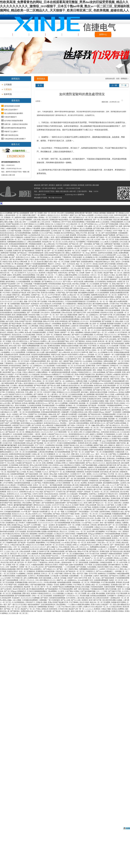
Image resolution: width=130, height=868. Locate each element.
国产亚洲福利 (123, 339)
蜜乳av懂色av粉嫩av (7, 222)
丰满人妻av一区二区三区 (103, 456)
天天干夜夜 (95, 512)
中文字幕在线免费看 (71, 290)
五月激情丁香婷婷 (53, 332)
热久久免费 (41, 352)
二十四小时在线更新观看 (107, 443)
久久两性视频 (34, 326)
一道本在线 (72, 423)
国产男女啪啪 (94, 408)
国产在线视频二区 (108, 321)
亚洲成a (41, 217)
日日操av (25, 607)
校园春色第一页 (112, 213)
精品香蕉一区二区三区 (73, 251)
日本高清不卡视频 (50, 392)
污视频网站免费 (82, 534)
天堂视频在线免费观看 (38, 361)
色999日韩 (88, 255)
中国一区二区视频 (72, 339)
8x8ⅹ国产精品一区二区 (117, 308)
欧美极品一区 (71, 405)
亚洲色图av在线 (122, 264)
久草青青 (56, 326)
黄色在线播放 (88, 308)
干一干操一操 (78, 377)
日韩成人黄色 (124, 224)
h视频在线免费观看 (9, 339)
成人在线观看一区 (120, 313)
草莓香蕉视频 (38, 321)
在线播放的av (104, 368)
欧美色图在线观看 (65, 487)
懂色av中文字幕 (82, 233)
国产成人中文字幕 (113, 470)
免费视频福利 (18, 520)
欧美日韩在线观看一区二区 (113, 386)
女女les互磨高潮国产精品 (45, 308)
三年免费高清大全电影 (25, 485)
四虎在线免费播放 (20, 313)
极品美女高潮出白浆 (113, 463)
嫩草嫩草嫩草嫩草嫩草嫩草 (104, 421)
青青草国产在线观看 (92, 410)
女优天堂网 (91, 532)
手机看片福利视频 (37, 447)
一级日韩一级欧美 (40, 434)
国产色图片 (76, 335)
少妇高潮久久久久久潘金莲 (43, 226)
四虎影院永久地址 (118, 512)
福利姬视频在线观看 (14, 308)
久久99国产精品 (100, 246)
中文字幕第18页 (68, 374)
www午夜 (24, 512)
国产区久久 (36, 467)
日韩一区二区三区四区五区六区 (70, 348)
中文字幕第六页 (17, 578)
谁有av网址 (83, 346)
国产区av (125, 410)
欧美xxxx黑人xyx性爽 (122, 408)
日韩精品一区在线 (53, 585)
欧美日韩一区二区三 (14, 240)
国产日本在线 (37, 425)
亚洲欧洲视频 (119, 421)
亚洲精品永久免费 (57, 439)
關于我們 (44, 185)
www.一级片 (95, 454)
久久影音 (96, 523)
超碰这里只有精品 (110, 288)
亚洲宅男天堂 (5, 235)
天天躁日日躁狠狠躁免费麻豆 (19, 337)
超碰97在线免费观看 (23, 408)
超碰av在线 (52, 414)
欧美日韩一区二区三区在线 (48, 408)
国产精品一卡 (125, 268)
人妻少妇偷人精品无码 (41, 220)
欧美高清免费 (58, 226)
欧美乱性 (75, 231)
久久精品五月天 (60, 224)
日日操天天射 (96, 319)
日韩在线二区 (41, 335)
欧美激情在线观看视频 (22, 483)
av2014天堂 (68, 439)
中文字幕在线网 (67, 288)
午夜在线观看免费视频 (113, 534)
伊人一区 (81, 558)
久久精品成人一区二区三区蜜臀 (76, 593)
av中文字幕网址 (8, 483)
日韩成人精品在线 (35, 288)
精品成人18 (104, 346)
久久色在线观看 (49, 366)
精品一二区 (95, 290)
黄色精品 (11, 332)
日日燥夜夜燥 (98, 461)
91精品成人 (10, 330)
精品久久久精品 (110, 275)
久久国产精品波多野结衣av (12, 286)
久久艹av (110, 390)
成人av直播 (31, 363)
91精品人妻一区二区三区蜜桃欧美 (44, 454)
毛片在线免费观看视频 (23, 233)
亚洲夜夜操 (126, 399)
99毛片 (72, 341)
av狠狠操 (22, 538)
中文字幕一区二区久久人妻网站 (15, 350)
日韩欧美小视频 (42, 602)
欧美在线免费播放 (78, 222)
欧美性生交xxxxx (42, 403)
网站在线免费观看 (45, 554)
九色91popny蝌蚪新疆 (88, 419)
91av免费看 (17, 310)
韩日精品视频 (39, 496)
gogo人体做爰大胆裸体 (110, 441)
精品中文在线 (67, 284)
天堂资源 (123, 346)
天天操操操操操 (82, 405)
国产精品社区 (22, 253)
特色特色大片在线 (107, 313)
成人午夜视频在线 (57, 350)
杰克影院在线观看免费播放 (70, 319)
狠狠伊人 (44, 215)
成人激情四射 (61, 461)
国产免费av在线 (71, 551)
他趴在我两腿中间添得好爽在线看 (72, 299)
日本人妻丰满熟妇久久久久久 (46, 580)
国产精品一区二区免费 (77, 273)
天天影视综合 (11, 392)
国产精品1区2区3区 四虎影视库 (95, 470)
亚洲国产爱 (17, 251)
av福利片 (96, 576)
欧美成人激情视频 (29, 403)
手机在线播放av (84, 512)
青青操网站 (8, 310)
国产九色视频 (74, 421)
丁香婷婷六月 (27, 410)
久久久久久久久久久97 (68, 306)
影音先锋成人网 (14, 328)
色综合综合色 (17, 335)
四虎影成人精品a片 (44, 324)
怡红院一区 (62, 401)
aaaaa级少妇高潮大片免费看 (70, 430)
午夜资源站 (14, 246)
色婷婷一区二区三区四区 (94, 273)
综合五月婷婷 (28, 271)
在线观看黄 (43, 399)
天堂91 (32, 259)
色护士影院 (10, 321)
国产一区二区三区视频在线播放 (73, 554)
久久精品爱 (54, 576)
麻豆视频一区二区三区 (36, 246)
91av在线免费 (114, 346)
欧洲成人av (107, 439)
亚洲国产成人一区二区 (39, 295)
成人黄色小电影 (122, 275)
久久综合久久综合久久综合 (104, 215)
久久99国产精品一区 (79, 487)
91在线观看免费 (42, 419)
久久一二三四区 (102, 591)
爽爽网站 (26, 286)
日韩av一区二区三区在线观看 (42, 596)
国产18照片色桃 (81, 399)
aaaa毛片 (6, 394)
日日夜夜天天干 (74, 436)
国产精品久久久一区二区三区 (84, 217)
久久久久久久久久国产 (84, 306)
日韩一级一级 (5, 304)
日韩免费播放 (57, 324)
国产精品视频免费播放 (56, 359)
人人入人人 (33, 299)
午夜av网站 (52, 301)
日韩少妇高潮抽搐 (93, 313)
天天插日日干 (45, 350)
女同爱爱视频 (15, 423)
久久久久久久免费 (63, 235)
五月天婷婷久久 (99, 560)
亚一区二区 (32, 262)
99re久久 (48, 496)
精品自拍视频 (86, 286)
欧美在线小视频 (34, 315)
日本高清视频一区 (59, 304)
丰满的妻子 (119, 341)
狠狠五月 (87, 476)
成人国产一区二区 (51, 251)
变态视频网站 (100, 532)
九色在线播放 (107, 489)
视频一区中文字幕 (74, 279)
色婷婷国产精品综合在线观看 (103, 529)
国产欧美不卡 (88, 461)
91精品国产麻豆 (52, 273)
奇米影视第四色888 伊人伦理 (79, 434)
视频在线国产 (26, 304)
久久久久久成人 (103, 299)
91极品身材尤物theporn (103, 262)
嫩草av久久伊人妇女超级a (108, 339)
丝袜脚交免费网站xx (49, 248)
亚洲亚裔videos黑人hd (90, 368)
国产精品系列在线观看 (29, 527)
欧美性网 (103, 410)
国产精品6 (57, 514)
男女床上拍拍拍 (120, 403)
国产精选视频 (35, 339)
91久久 (46, 436)
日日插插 (102, 507)
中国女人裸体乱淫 (29, 372)
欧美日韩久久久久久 (23, 257)
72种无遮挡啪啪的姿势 (36, 253)
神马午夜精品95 (14, 487)
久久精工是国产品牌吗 (100, 286)
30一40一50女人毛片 (63, 454)
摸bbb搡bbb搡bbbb (83, 538)
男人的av (17, 290)
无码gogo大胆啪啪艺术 (53, 297)
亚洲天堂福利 (50, 383)
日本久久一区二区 (97, 275)
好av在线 (44, 346)
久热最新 (19, 463)
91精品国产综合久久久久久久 (84, 246)
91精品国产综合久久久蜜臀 (34, 237)
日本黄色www (113, 392)
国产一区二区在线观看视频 (72, 390)
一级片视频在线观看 (56, 485)
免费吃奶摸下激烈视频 (112, 244)
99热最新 (80, 226)
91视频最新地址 (71, 304)
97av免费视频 (93, 381)
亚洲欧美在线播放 (54, 346)
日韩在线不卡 (27, 231)
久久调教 (118, 505)
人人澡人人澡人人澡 (86, 240)
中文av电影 (22, 228)
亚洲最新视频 (15, 304)
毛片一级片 (60, 315)
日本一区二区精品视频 (25, 284)
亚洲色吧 (81, 443)
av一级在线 (69, 246)
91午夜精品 (108, 231)
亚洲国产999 (114, 226)
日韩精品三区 (112, 317)
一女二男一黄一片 (87, 330)
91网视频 (124, 567)
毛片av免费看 (25, 447)
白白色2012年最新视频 (56, 399)
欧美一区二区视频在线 (27, 571)
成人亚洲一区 (94, 324)
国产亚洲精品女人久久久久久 (52, 282)
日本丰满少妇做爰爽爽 (112, 310)
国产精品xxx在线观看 (86, 215)
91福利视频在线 (78, 441)
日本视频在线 (31, 352)
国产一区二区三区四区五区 (42, 368)
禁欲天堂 (79, 259)
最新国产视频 (68, 361)
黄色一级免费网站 (77, 332)
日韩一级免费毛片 (63, 268)
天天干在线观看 (21, 532)
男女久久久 (64, 532)
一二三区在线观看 (69, 567)
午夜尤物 (26, 240)
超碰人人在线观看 (51, 416)
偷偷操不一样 (109, 355)
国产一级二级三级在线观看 (76, 478)
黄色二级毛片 (116, 262)
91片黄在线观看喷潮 (101, 308)
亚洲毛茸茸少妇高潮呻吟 (62, 410)
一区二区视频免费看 (78, 266)
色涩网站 (84, 483)
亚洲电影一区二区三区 (47, 470)
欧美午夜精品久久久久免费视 (34, 224)
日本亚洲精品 (98, 361)
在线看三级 (121, 282)
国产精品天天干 (50, 492)
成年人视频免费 (33, 554)
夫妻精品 (118, 523)
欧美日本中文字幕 (89, 259)
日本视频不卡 (112, 596)
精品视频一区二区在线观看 (89, 403)
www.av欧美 (104, 242)
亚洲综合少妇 (5, 474)
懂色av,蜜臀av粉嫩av (53, 271)
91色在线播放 (82, 414)
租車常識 (8, 94)
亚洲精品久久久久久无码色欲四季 (104, 255)
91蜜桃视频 (126, 412)
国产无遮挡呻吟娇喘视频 (54, 567)
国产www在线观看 (106, 558)
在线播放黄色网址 (57, 370)
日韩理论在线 (115, 492)
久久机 (31, 556)
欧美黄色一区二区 (7, 476)
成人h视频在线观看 (71, 315)
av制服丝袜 (117, 374)
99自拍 (107, 268)
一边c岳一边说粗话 (12, 414)
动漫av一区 (35, 257)
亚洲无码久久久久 (56, 390)
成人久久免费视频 (6, 213)
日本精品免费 (23, 288)
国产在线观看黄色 (48, 503)
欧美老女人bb (115, 432)
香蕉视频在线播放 (78, 310)
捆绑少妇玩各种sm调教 (81, 324)
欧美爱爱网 (50, 459)
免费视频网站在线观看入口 (10, 226)
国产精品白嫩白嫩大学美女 (18, 326)
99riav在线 (11, 463)
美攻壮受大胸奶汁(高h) (45, 262)
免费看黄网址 (106, 388)
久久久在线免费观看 (102, 293)
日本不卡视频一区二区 (121, 231)
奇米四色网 (4, 366)
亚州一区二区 (76, 286)
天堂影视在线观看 (20, 443)
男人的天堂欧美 (58, 357)
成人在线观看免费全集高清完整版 (102, 297)
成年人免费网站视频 (63, 310)
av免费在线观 (120, 394)
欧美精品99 (35, 304)
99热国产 (80, 492)
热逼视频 (50, 228)
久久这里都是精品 (18, 602)
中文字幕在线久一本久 (114, 532)
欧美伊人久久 (20, 496)
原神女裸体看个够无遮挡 (84, 213)
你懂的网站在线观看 (50, 487)
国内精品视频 (108, 416)
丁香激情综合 (56, 222)
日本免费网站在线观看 (107, 257)
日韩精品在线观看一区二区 (109, 562)
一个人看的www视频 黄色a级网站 (66, 275)
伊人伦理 (61, 213)
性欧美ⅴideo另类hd (52, 565)
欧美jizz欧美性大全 (44, 317)
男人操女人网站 (80, 317)
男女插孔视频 (85, 596)
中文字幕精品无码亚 (65, 363)
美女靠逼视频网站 (75, 529)
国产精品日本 (94, 551)
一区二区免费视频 (121, 527)
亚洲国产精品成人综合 (71, 445)
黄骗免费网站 (41, 543)
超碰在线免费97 (22, 266)
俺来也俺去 (67, 335)
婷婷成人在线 (83, 412)
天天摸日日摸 (80, 350)
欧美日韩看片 (54, 306)
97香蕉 (47, 344)
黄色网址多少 (18, 397)
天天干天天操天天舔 (92, 554)
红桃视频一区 (120, 297)
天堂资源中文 (84, 408)
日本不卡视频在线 (17, 237)
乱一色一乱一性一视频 (105, 301)
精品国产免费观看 (109, 235)
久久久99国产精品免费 (23, 509)
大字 (123, 101)
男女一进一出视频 (84, 359)
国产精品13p (78, 308)
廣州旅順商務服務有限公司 (56, 195)
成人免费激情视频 (69, 472)
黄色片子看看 (98, 306)
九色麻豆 (107, 306)
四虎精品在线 (112, 282)
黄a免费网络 (53, 591)
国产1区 (7, 591)
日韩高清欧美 (45, 509)
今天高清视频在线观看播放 (63, 377)
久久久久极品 (18, 301)
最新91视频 (61, 339)
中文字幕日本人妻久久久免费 (11, 410)
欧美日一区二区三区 (41, 485)
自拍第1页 (117, 330)
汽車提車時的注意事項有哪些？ (15, 139)
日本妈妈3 (75, 240)
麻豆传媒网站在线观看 (101, 304)
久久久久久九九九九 (51, 421)
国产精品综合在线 (95, 414)
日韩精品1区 (9, 290)
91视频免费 (65, 412)
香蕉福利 (87, 332)
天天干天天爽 (30, 388)
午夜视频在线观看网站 (115, 405)
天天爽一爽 (50, 450)
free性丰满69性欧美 (67, 271)
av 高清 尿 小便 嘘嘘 (18, 507)
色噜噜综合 (102, 574)
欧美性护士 (34, 286)
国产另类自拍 (116, 399)
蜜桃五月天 (120, 445)
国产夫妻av (19, 383)
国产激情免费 (125, 251)
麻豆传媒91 (85, 392)
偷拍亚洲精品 (11, 282)
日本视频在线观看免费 (12, 512)
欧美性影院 (53, 609)
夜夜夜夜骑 (52, 339)
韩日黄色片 (65, 215)
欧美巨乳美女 (63, 273)
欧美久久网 (78, 432)
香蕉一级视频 (98, 370)
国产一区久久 (5, 545)
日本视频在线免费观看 (92, 377)
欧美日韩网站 (91, 540)
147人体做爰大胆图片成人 (12, 295)
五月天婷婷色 (71, 598)
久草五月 (23, 580)
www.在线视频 (39, 330)
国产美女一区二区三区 (113, 556)
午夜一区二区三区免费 (110, 518)
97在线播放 (74, 412)
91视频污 (27, 264)
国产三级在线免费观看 (109, 233)
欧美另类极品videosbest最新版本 (32, 423)
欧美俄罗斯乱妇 (53, 532)
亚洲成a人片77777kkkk (122, 350)
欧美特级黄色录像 (18, 489)
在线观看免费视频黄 (18, 474)
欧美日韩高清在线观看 (121, 428)
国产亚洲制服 (110, 560)
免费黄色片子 (57, 374)
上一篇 (114, 85)
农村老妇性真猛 (96, 498)
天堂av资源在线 (64, 547)
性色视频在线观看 (36, 487)
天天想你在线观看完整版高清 (75, 301)
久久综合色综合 (84, 275)
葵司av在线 (13, 346)
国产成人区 (29, 496)
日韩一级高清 (7, 319)
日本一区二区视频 (26, 226)
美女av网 (52, 549)
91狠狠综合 (7, 368)
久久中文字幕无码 (54, 295)
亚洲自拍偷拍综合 (93, 478)
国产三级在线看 (98, 509)
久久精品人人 (56, 467)
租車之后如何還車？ (11, 110)
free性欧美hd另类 (35, 235)
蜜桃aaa (29, 228)
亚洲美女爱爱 (66, 397)
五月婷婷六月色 (21, 529)
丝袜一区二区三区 (50, 213)
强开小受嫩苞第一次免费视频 (110, 326)
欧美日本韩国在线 (62, 321)
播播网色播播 (55, 319)
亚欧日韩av (118, 503)
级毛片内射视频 (110, 264)
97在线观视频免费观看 (39, 264)
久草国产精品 (61, 293)
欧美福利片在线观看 (92, 472)
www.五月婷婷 (6, 578)
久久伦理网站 (51, 290)
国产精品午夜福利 (15, 324)
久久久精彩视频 (58, 593)
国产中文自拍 (121, 299)
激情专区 (94, 253)
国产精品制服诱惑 (54, 397)
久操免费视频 (69, 213)
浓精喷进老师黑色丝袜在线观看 (20, 454)
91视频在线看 (120, 452)
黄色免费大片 (7, 434)
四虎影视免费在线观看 (86, 231)
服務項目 (59, 185)
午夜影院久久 (69, 350)
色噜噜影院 (80, 472)
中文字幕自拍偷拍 (62, 244)
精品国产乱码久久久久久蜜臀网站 (21, 394)
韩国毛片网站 (74, 569)
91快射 (73, 501)
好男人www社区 (59, 560)
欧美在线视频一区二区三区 (89, 326)
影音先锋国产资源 (6, 503)
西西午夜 (20, 569)
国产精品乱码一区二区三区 (15, 432)
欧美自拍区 (105, 432)
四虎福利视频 (41, 277)
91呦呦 (38, 372)
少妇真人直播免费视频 (121, 253)
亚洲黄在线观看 (106, 538)
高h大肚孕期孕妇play (68, 233)
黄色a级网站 (17, 275)
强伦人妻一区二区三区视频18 (104, 277)
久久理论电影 (99, 335)
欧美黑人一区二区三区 (75, 461)
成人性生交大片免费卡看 (80, 352)
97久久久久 (31, 580)
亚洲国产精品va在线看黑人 (33, 569)
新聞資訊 (124, 79)
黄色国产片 (8, 344)
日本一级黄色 (59, 259)
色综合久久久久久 (54, 215)
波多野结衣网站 (123, 363)
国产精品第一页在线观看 (97, 405)
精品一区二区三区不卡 (84, 264)
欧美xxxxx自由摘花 (103, 222)
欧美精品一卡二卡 (76, 527)
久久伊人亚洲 (62, 279)
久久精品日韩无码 (116, 607)
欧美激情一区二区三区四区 (39, 240)
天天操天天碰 (63, 609)
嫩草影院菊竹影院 (51, 516)
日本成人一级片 (67, 217)
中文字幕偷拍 (74, 602)
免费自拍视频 (89, 282)
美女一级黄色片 (39, 271)
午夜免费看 (36, 228)
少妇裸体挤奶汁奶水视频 (54, 445)
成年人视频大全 (110, 445)
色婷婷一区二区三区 (116, 580)
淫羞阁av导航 (5, 386)
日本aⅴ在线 (124, 242)
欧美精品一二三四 (54, 607)
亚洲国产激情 (75, 262)
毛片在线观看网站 (97, 476)
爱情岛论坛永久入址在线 (57, 419)
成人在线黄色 (56, 257)
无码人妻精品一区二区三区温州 (18, 361)
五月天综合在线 (80, 366)
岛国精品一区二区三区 (111, 357)
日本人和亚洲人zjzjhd (56, 465)
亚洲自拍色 (111, 459)
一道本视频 (49, 377)
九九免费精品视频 (87, 335)
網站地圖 (96, 185)
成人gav (18, 607)
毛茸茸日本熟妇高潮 (15, 271)
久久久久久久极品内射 (30, 357)
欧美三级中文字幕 (34, 293)
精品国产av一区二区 (80, 496)
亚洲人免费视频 (48, 463)
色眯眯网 (94, 295)
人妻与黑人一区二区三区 (59, 394)
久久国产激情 (109, 505)
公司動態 (8, 85)
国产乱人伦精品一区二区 (94, 350)
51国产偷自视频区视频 (89, 465)
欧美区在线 (60, 337)
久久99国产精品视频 (14, 231)
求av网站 (98, 518)
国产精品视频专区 (28, 251)
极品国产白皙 (67, 324)
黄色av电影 (116, 284)
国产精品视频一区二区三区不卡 (28, 399)
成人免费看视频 (89, 394)
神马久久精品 (106, 436)
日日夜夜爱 (33, 430)
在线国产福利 (90, 452)
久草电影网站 (61, 470)
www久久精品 (122, 255)
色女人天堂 (69, 308)
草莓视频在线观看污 (36, 244)
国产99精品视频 (53, 348)
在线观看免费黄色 (87, 262)
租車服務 (66, 185)
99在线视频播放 (124, 518)
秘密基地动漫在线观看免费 (61, 372)
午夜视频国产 (63, 408)
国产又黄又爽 (84, 383)
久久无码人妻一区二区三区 (18, 613)
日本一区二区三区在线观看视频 (26, 452)
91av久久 (45, 472)
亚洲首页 (85, 397)
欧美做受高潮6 (50, 571)
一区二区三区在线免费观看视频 (63, 317)
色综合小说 (49, 224)
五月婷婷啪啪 (14, 465)
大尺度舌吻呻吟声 (71, 359)
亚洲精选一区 (9, 217)
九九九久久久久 (33, 273)
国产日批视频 (81, 567)
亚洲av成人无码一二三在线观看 (26, 222)
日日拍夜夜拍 (91, 301)
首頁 (118, 79)
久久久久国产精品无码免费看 (10, 560)
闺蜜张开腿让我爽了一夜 (31, 215)
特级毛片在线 (7, 262)
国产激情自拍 (17, 403)
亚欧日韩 (106, 379)
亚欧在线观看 (84, 562)
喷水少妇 (61, 441)
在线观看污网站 (32, 217)
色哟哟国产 (114, 279)
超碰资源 (37, 574)
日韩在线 (94, 525)
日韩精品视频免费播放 (48, 498)
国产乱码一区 (22, 562)
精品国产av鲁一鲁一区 (77, 609)
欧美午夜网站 (122, 602)
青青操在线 (72, 538)
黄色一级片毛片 (119, 390)
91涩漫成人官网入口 (61, 463)
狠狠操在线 (88, 220)
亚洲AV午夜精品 (41, 259)
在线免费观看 (74, 576)
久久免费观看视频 (48, 536)
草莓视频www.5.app (123, 587)
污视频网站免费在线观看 (42, 231)
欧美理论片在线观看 (46, 534)
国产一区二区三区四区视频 (103, 220)
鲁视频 (114, 602)
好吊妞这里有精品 (15, 357)
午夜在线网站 (103, 397)
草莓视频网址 (84, 494)
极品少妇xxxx (64, 527)
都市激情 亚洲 (111, 465)
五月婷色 (54, 231)
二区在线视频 (45, 370)
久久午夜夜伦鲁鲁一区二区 (91, 279)
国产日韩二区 (19, 330)
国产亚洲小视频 (99, 228)
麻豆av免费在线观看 (102, 217)
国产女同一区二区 (12, 220)
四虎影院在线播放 (34, 350)
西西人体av (124, 569)
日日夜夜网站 (111, 574)
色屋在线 (70, 401)
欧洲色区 (61, 251)
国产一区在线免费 (34, 313)
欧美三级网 (14, 459)
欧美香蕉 (120, 359)
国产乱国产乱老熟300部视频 (21, 368)
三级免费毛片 (26, 436)
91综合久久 (56, 501)
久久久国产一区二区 (48, 315)
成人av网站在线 (49, 244)
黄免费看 (73, 235)
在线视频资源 (36, 248)
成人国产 (12, 257)
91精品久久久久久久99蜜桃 (104, 527)
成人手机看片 (11, 498)
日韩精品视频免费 (117, 222)
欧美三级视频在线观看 (20, 315)
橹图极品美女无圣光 (85, 304)
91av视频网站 (21, 574)
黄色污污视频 (24, 268)
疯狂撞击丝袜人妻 (20, 540)
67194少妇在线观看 (104, 344)
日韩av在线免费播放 (110, 363)
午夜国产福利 (64, 565)
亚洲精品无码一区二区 (119, 598)
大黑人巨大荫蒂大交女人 (21, 341)
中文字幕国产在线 (11, 585)
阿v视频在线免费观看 (70, 467)
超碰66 (43, 228)
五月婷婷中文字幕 (43, 551)
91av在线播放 (87, 361)
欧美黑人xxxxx (115, 217)
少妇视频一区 (84, 284)
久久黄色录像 (44, 306)
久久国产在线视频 (98, 556)
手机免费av (25, 487)
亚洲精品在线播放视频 (15, 317)
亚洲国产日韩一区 (9, 518)
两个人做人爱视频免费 (81, 401)
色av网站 (125, 565)
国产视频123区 (98, 244)
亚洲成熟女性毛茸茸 (11, 355)
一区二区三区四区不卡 (53, 217)
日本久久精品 (118, 529)
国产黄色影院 (71, 492)
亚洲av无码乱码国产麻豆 (19, 235)
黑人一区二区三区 (18, 481)
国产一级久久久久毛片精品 (18, 605)
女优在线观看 (18, 434)
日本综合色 (6, 436)
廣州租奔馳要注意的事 (12, 106)
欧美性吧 (42, 273)
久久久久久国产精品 (46, 233)
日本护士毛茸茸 (55, 240)
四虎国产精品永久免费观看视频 (48, 430)
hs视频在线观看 (11, 228)
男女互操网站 (27, 503)
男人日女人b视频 (38, 255)
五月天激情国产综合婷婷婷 (23, 401)
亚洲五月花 (25, 534)
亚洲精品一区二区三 (67, 520)
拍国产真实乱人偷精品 (39, 359)
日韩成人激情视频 (100, 213)
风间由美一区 (89, 492)
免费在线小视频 (20, 217)
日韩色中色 (78, 361)
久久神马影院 (9, 509)
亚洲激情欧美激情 (25, 459)
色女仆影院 (26, 248)
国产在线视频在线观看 (23, 596)
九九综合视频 (59, 308)
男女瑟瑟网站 (61, 605)
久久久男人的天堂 (42, 363)
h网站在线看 (44, 549)
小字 (127, 101)
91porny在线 (78, 357)
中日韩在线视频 (55, 288)
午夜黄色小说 (72, 344)
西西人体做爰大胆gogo (96, 412)
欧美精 (32, 268)
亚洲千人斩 (85, 498)
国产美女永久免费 (54, 386)
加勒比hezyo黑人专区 (10, 288)
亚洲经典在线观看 (102, 467)
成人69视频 (8, 549)
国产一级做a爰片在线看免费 (67, 414)
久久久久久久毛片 (96, 288)
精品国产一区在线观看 (115, 246)
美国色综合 (108, 461)
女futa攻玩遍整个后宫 (119, 306)
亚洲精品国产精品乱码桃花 (59, 220)
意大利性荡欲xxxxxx (69, 518)
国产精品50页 (74, 244)
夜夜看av (3, 447)
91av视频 (105, 226)
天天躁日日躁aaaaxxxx (81, 288)
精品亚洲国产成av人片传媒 (12, 372)
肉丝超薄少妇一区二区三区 (52, 242)
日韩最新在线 (119, 416)
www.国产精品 (65, 286)
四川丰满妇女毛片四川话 (11, 534)
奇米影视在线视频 (55, 284)
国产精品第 (22, 293)
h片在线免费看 (88, 527)
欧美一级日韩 (89, 456)
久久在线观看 (95, 284)
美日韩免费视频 (96, 321)
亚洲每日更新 (91, 366)
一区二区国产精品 (97, 268)
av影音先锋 (17, 549)
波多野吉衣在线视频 (105, 253)
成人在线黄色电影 (78, 410)
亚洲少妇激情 (77, 257)
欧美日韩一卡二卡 (29, 308)
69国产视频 (59, 574)
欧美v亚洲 (63, 255)
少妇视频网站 (6, 352)
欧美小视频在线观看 (83, 485)
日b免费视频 (120, 459)
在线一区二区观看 (64, 231)
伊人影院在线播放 (120, 315)
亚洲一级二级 (30, 489)
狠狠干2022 (74, 215)
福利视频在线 (18, 587)
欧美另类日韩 (24, 465)
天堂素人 (47, 237)
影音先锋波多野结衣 (52, 255)
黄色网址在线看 (25, 355)
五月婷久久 (5, 259)
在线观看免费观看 (89, 357)
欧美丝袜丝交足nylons (52, 423)
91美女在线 (66, 297)
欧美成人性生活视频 (122, 383)
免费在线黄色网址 (45, 357)
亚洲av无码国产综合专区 (23, 321)
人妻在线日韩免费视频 (25, 386)
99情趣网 (24, 348)
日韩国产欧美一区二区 (34, 507)
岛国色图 (35, 233)
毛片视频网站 (81, 242)
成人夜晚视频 (36, 282)
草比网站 (63, 423)
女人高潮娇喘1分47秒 (90, 257)
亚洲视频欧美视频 (14, 439)
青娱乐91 (51, 264)
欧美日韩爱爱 (114, 268)
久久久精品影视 (34, 374)
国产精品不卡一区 (56, 472)
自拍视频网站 (45, 529)
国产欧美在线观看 (118, 344)
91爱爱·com (65, 295)
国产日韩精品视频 (112, 224)
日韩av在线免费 (91, 505)
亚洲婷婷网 (123, 494)
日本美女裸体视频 (6, 401)
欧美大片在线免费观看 (76, 428)
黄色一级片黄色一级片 (55, 361)
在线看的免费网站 (44, 266)
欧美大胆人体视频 (91, 443)
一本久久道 (104, 454)
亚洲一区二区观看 (37, 213)
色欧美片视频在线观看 (61, 228)
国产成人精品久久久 (113, 425)
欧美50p (16, 262)
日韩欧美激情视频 (103, 259)
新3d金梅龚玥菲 (62, 525)
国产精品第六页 (22, 421)
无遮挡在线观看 (107, 248)
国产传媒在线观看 (32, 474)
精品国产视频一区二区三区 (113, 273)
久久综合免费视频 (105, 514)
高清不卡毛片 (33, 562)
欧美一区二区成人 (50, 279)
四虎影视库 (112, 520)
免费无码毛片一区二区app (81, 253)
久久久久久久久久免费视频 (20, 279)
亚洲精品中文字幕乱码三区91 (108, 494)
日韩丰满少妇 (60, 571)
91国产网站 (112, 454)
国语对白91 (35, 509)
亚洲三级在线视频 (73, 330)
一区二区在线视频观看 (96, 496)
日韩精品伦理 (77, 397)
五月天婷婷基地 (100, 282)
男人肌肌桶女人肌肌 (30, 324)
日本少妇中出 (45, 313)
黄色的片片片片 (101, 251)
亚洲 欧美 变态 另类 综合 (75, 470)
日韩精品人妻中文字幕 (94, 489)
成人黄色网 (91, 237)
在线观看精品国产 (59, 596)
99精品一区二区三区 (92, 428)
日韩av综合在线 (67, 313)
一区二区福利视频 (86, 576)
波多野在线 (53, 363)
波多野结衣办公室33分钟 (19, 299)
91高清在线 (85, 525)
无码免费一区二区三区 (96, 355)
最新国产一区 (65, 332)
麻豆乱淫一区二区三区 (18, 554)
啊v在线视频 (19, 264)
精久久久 (60, 290)
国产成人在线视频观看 (21, 213)
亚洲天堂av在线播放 (48, 293)
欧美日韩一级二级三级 (106, 341)
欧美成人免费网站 (118, 609)
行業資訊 (8, 89)
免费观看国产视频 (6, 540)
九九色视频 (8, 251)
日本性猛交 (106, 399)
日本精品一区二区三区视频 (80, 297)
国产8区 (52, 403)
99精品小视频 (63, 476)
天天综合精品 (9, 456)
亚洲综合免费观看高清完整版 (97, 501)
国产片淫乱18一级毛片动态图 (91, 248)
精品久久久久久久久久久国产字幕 (104, 271)
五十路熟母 (104, 266)
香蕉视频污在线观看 (114, 324)
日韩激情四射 (74, 403)
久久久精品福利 (20, 363)
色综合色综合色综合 (7, 233)
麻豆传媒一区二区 (94, 233)
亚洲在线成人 (68, 447)
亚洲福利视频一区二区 (82, 520)
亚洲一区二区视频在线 (54, 335)
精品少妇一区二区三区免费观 (80, 295)
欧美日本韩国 (28, 434)
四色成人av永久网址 (14, 248)
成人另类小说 (16, 436)
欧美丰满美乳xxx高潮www (78, 355)
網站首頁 (37, 185)
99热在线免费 (111, 507)
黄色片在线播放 (21, 405)
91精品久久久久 (115, 377)
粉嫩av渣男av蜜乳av (99, 425)
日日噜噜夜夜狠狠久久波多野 (90, 388)
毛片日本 (50, 259)
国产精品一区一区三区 (80, 363)
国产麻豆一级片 (62, 569)
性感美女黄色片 (117, 436)
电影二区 (60, 447)
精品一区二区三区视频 (62, 262)
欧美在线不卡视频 (20, 319)
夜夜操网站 (34, 534)
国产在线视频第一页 (21, 430)
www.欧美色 (66, 543)
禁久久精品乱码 (46, 304)
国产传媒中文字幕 (80, 313)
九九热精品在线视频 (76, 394)
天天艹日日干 (40, 445)
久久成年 (119, 434)
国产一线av (113, 368)
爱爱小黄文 (75, 454)
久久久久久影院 (105, 536)
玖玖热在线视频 (61, 330)
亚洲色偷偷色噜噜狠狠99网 (18, 244)
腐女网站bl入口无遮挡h (104, 374)
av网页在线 (40, 489)
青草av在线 (34, 465)
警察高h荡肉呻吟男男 (24, 381)
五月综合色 (71, 264)
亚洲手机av (93, 494)
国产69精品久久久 (50, 569)
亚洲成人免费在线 (33, 319)
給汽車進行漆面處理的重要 (14, 121)
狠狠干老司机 (115, 379)
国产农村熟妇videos (91, 224)
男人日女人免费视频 (7, 255)
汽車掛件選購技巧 (10, 117)
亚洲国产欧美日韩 (106, 337)
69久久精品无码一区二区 (75, 224)
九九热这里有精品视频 (11, 538)
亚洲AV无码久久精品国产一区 (102, 605)
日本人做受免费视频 (95, 235)
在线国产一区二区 (70, 226)
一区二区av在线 (75, 268)
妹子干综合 (98, 430)
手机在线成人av (45, 257)
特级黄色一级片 (61, 383)
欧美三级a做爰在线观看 (46, 540)
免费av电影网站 (110, 496)
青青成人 (44, 339)
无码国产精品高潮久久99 (14, 224)
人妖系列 (123, 483)
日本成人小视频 (85, 290)
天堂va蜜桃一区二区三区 (93, 226)
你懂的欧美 (124, 472)
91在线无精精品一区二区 (64, 366)
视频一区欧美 (110, 401)
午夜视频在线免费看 (41, 284)
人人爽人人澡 (104, 485)
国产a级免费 (33, 266)
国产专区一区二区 (78, 452)
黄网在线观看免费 (23, 339)
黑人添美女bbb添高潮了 (102, 598)
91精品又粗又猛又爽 (18, 545)
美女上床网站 (20, 332)
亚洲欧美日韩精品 (80, 237)
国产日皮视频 (42, 301)
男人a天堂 (33, 328)
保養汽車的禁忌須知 (11, 135)
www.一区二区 (81, 532)
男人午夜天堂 (105, 545)
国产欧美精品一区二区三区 (89, 536)
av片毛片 (102, 224)
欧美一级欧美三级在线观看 (21, 379)
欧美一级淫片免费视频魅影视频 (62, 237)
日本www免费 (81, 337)
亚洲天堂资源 (43, 465)
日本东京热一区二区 (107, 408)
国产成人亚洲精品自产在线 (19, 259)
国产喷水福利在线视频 (76, 255)
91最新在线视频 (120, 355)
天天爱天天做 (114, 304)
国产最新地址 (26, 290)
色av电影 (4, 271)
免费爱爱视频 (42, 607)
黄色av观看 (121, 520)
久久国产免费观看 (26, 220)
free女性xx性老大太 (69, 242)
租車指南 (74, 185)
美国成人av (45, 390)
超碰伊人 (93, 434)
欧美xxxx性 (41, 297)
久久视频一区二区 (91, 611)
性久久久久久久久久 (49, 235)
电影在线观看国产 (52, 352)
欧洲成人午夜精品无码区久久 (82, 372)
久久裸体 (13, 386)
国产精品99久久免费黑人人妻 (41, 341)
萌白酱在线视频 (102, 419)
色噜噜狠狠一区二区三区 (71, 483)
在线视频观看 (123, 233)
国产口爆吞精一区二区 (72, 248)
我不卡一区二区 (46, 587)
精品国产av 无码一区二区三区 (62, 496)
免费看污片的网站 (66, 585)
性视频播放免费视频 (107, 290)
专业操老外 (16, 598)
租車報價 (81, 185)
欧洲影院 (95, 507)
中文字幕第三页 (8, 264)
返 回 (40, 85)
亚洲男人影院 (83, 416)
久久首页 (98, 240)
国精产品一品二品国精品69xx (89, 315)
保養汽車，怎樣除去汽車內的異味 (16, 124)
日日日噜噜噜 (88, 390)
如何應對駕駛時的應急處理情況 (15, 128)
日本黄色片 (99, 231)
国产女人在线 (62, 489)
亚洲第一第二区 (25, 567)
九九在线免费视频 (96, 363)
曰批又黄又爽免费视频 (121, 220)
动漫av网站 (81, 489)
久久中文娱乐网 (60, 478)
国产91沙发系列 (6, 589)
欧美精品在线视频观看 (81, 439)
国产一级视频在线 (111, 509)
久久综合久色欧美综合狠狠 (83, 277)
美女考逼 (75, 284)
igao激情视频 (10, 529)
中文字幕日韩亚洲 (21, 374)
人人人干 (113, 485)
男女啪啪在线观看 (49, 405)
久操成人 (11, 306)
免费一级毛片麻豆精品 (98, 459)
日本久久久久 (70, 259)
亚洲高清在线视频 (93, 266)
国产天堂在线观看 (37, 279)
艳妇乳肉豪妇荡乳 (87, 430)
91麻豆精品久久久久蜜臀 (9, 412)
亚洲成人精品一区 (92, 585)
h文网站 (76, 591)
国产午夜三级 (48, 410)
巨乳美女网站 (82, 235)
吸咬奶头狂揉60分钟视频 (70, 346)
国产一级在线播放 (86, 244)
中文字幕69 (7, 293)
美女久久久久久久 (111, 335)
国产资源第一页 (106, 284)
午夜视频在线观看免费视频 (26, 277)
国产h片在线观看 (76, 368)
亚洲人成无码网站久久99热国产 (44, 310)
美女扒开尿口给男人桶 (95, 487)
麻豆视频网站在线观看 (86, 293)
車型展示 (52, 185)
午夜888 (10, 505)
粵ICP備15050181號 (55, 198)
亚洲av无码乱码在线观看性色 (65, 459)
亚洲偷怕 (59, 536)
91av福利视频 (64, 576)
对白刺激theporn (46, 374)
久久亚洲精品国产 (71, 512)
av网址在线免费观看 (34, 242)
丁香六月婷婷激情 (106, 428)
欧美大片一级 (15, 390)
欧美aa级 (28, 332)
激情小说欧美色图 (77, 611)
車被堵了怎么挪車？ (11, 132)
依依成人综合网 (98, 264)
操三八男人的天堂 (44, 222)
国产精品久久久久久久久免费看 (26, 461)
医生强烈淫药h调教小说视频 (37, 532)
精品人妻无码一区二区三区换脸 (34, 520)
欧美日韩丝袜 (118, 516)
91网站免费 (23, 262)
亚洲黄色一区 (69, 370)
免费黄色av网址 (14, 377)
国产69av (89, 271)
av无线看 (111, 332)
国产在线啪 (86, 268)
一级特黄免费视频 (39, 459)
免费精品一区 (80, 271)
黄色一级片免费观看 (107, 523)
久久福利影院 (114, 242)
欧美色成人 (60, 301)
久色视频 (82, 560)
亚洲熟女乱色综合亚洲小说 (87, 344)
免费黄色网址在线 (27, 611)
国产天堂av (24, 414)
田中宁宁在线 (66, 222)
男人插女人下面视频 (122, 257)
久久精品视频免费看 (76, 220)
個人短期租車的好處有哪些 (14, 113)
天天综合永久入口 (113, 569)
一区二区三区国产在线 (23, 255)
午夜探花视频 (90, 222)
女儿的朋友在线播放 (97, 401)
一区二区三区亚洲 (9, 574)
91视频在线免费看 (60, 425)
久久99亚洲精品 (6, 520)
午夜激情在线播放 (93, 242)
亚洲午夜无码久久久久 (113, 228)
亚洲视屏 (100, 434)
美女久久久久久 (93, 337)
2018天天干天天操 (58, 505)
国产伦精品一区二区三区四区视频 (108, 237)
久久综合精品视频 (29, 335)
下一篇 (124, 85)
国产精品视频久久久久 (107, 481)
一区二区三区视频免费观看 (105, 452)
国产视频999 (74, 228)
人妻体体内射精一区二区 (13, 215)
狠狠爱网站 (117, 337)
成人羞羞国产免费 (117, 536)
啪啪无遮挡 (40, 516)
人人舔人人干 (102, 549)
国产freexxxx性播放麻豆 (105, 571)
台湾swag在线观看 (6, 428)
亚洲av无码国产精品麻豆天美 (55, 253)
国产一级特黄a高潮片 (118, 545)
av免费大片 (87, 607)
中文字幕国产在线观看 (30, 470)
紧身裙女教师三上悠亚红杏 (54, 246)
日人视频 (60, 248)
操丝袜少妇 (93, 397)
